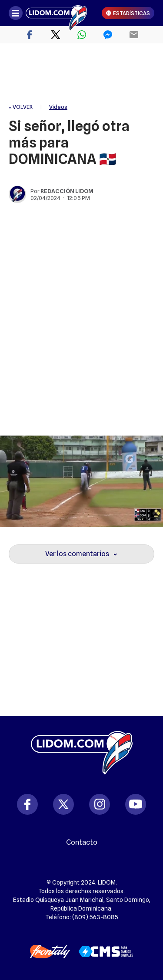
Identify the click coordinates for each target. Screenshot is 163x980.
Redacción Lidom (67, 191)
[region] (82, 74)
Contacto (82, 842)
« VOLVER (21, 107)
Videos (58, 107)
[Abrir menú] (16, 13)
